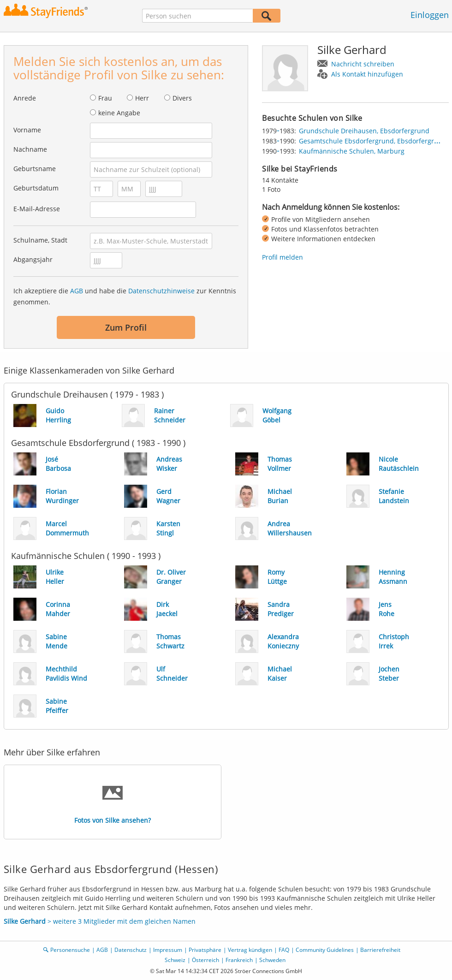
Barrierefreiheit (380, 950)
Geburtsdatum (36, 188)
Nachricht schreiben (363, 64)
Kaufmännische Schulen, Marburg (352, 151)
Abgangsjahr (33, 259)
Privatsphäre (205, 950)
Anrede (25, 98)
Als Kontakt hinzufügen (367, 74)
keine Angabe (119, 113)
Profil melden (282, 257)
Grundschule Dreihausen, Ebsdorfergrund (364, 131)
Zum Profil (126, 327)
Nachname (30, 149)
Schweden (272, 960)
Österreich (205, 960)
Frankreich (239, 960)
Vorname (27, 130)
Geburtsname (35, 169)
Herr (142, 98)
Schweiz (175, 960)
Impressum (168, 950)
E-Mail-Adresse (37, 209)
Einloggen (430, 15)
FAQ (284, 950)
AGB (77, 291)
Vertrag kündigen (250, 950)
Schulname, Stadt (40, 240)
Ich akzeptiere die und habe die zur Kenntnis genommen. (125, 296)
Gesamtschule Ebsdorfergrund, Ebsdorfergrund (373, 141)
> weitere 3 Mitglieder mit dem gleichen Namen (100, 921)
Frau (105, 98)
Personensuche (70, 950)
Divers (182, 98)
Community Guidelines (325, 950)
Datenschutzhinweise (161, 291)
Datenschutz (131, 950)
